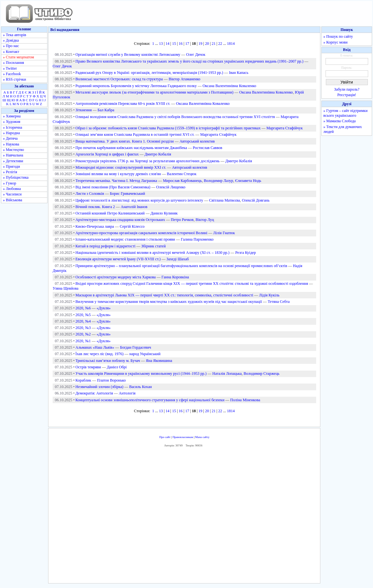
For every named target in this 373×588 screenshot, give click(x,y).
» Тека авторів (15, 35)
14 (168, 44)
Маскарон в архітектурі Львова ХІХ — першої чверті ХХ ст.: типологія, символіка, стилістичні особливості (165, 295)
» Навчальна (13, 155)
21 (213, 44)
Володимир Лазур (218, 181)
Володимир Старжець (261, 374)
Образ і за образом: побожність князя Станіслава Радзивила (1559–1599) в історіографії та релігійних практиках (168, 128)
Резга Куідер (246, 253)
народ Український (145, 354)
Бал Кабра (106, 110)
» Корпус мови (335, 42)
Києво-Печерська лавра (95, 226)
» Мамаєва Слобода (339, 121)
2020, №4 (83, 321)
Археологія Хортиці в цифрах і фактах (107, 154)
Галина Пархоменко (197, 239)
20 (207, 44)
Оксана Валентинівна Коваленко (229, 86)
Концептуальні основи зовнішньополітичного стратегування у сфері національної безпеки (150, 400)
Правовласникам (183, 437)
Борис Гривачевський (127, 194)
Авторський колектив (197, 141)
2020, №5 (83, 315)
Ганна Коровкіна (175, 277)
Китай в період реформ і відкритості (106, 246)
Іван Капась (239, 73)
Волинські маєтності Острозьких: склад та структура (119, 79)
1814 (231, 44)
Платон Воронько (111, 380)
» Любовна (12, 189)
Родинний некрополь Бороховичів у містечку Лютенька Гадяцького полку (136, 86)
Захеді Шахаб (177, 259)
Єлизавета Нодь (248, 181)
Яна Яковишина (159, 361)
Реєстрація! (347, 95)
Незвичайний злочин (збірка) (99, 387)
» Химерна (12, 116)
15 (174, 44)
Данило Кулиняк (164, 213)
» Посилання (13, 63)
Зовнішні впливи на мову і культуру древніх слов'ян (118, 174)
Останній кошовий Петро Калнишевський (110, 213)
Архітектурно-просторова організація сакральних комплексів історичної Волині (142, 233)
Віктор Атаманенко (184, 79)
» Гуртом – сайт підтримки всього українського (345, 113)
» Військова (13, 200)
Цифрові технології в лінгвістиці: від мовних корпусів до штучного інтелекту (140, 200)
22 (220, 44)
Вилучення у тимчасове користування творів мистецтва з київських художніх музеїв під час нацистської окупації (169, 302)
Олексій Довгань (256, 200)
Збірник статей (153, 246)
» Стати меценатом (18, 57)
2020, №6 (83, 308)
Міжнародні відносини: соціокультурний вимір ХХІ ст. (121, 167)
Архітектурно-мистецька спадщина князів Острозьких (120, 220)
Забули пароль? (347, 89)
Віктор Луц (205, 220)
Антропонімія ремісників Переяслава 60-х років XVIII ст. (123, 104)
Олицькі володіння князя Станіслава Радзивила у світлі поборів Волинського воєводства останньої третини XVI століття (175, 117)
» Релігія (10, 172)
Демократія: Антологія (94, 393)
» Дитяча (10, 138)
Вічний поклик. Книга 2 (95, 207)
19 (201, 44)
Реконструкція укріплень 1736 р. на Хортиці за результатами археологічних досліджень (148, 161)
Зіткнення (84, 110)
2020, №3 (83, 328)
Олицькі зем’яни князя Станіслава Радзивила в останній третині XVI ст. (135, 135)
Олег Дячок (196, 55)
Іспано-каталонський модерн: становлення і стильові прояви (125, 239)
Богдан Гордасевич (136, 347)
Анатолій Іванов (134, 207)
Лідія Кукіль (269, 295)
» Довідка (11, 40)
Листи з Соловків (90, 194)
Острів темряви (88, 367)
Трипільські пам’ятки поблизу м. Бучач (108, 361)
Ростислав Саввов (207, 148)
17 (187, 44)
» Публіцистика (16, 177)
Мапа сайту (202, 437)
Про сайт (165, 437)
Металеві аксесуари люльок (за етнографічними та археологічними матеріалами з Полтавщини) (155, 92)
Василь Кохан (140, 387)
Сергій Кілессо (132, 226)
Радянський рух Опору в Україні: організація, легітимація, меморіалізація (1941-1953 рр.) (150, 73)
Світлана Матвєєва (224, 200)
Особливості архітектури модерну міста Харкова (116, 277)
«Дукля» (104, 308)
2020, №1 (83, 341)
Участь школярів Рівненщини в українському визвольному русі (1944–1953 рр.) (141, 374)
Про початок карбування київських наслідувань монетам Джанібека (131, 148)
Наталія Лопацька (227, 374)
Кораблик (83, 380)
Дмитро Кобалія (158, 154)
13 (161, 44)
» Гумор (10, 183)
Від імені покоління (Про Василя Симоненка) (113, 187)
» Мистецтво (13, 150)
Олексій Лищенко (171, 187)
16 (181, 44)
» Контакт (11, 52)
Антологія (127, 393)
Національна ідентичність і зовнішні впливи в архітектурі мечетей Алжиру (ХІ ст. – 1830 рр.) (153, 253)
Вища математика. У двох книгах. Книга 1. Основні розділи (125, 141)
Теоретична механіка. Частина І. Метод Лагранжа (116, 181)
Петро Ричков (182, 220)
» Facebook (12, 74)
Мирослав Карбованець (182, 181)
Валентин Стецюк (181, 174)
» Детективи (13, 161)
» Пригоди (11, 166)
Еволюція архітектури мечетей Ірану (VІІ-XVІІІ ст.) (118, 259)
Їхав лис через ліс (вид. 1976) (100, 354)
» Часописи (12, 194)
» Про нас (11, 46)
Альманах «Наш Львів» (95, 347)
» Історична (13, 127)
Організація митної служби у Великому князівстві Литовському (128, 55)
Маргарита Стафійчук (285, 128)
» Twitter (10, 68)
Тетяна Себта (279, 302)
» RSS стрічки (15, 79)
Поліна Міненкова (245, 400)
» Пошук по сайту (338, 36)
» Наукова (11, 144)
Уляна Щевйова (66, 288)
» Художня (12, 122)
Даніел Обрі (117, 367)
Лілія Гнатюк (224, 233)
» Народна (11, 133)
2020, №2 (83, 334)
